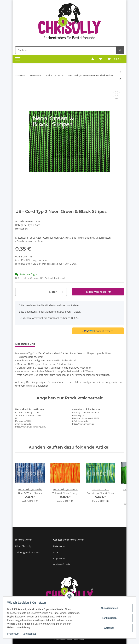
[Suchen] (66, 50)
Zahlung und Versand (28, 552)
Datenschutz (60, 546)
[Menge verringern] (19, 292)
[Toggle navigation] (18, 59)
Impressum (60, 558)
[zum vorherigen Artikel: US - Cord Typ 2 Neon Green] (120, 79)
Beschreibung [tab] (25, 344)
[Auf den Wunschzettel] (117, 95)
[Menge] (35, 292)
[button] (93, 59)
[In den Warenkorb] (98, 292)
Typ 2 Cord (34, 225)
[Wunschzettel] (101, 59)
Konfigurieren (108, 618)
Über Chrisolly (23, 546)
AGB (56, 552)
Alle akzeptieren (108, 608)
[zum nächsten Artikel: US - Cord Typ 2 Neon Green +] (120, 72)
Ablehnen (108, 628)
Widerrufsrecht (62, 564)
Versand (44, 260)
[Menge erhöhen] (63, 292)
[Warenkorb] (114, 59)
